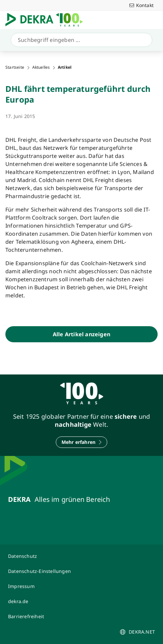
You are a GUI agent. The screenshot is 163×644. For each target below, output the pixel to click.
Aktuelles (41, 67)
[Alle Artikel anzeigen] (81, 334)
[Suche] (80, 40)
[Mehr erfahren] (82, 442)
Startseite (15, 67)
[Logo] (47, 20)
